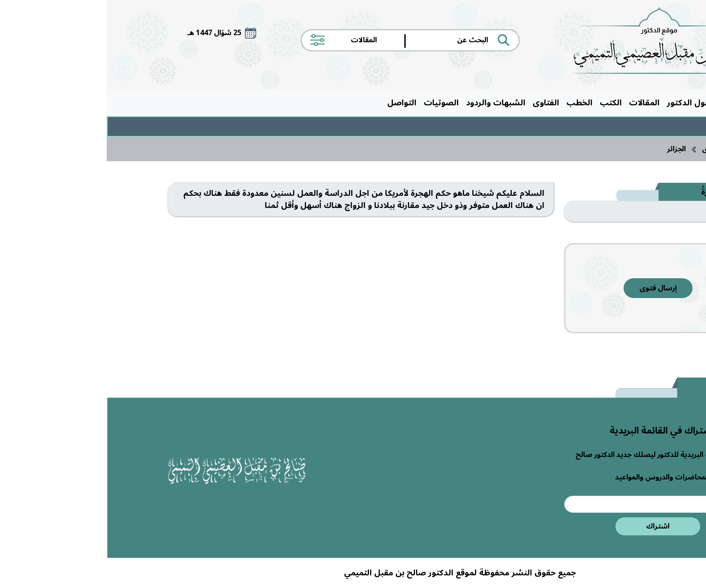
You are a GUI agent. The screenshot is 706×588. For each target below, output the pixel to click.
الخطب (473, 103)
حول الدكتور (582, 103)
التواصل (295, 103)
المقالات (538, 103)
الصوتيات (335, 103)
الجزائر (570, 149)
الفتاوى (439, 103)
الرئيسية (626, 103)
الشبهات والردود (389, 103)
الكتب (504, 103)
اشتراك (551, 526)
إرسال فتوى (551, 288)
